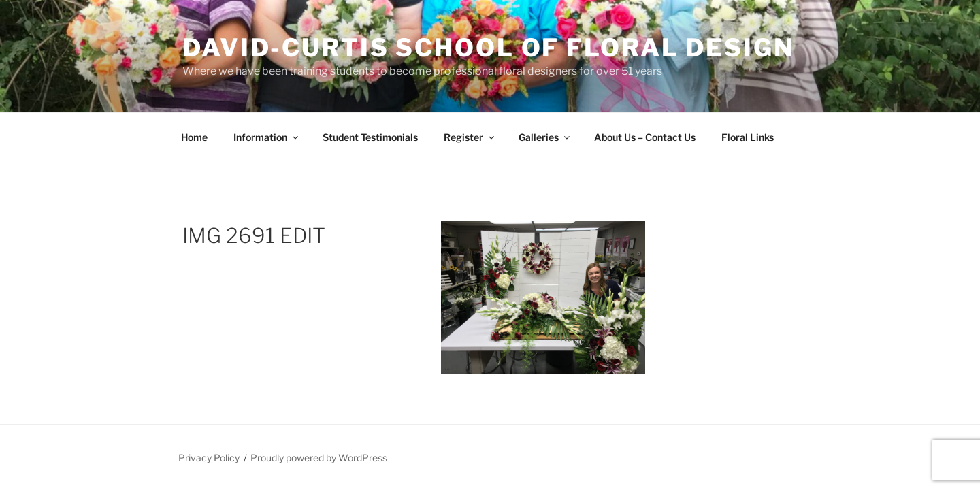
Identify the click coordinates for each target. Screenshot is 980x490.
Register (470, 137)
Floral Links (748, 137)
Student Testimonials (370, 137)
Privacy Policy (209, 458)
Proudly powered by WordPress (319, 458)
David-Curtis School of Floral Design (488, 48)
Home (194, 137)
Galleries (545, 137)
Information (267, 137)
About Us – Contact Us (645, 137)
